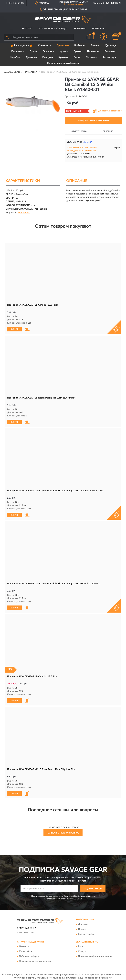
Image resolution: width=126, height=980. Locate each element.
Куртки (64, 51)
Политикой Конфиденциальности (79, 895)
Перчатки (91, 57)
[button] (74, 4)
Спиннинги (45, 45)
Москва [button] (88, 142)
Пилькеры (93, 51)
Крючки (63, 57)
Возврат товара (86, 933)
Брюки (78, 51)
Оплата (82, 928)
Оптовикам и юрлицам (53, 29)
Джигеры (31, 57)
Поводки (48, 57)
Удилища (110, 45)
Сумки (33, 51)
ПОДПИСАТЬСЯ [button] (93, 887)
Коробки (15, 57)
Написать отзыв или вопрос (63, 832)
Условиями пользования (57, 898)
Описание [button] (108, 131)
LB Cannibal (24, 213)
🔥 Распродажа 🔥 (21, 45)
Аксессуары (110, 57)
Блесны (95, 45)
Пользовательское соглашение (35, 960)
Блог (81, 945)
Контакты (98, 29)
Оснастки (48, 51)
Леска (77, 57)
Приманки (63, 45)
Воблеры (80, 45)
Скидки (82, 950)
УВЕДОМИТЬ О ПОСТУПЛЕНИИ (93, 121)
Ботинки (110, 51)
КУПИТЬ (14, 329)
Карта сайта (25, 950)
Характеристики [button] (79, 131)
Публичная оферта (29, 955)
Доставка (83, 923)
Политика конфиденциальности (95, 955)
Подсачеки (18, 51)
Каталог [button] (27, 29)
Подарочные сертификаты (63, 63)
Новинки (80, 29)
